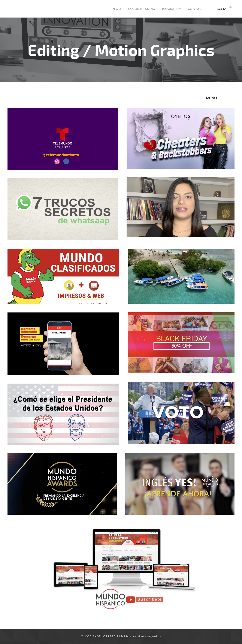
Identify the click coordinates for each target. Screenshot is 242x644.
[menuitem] (123, 9)
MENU (211, 98)
